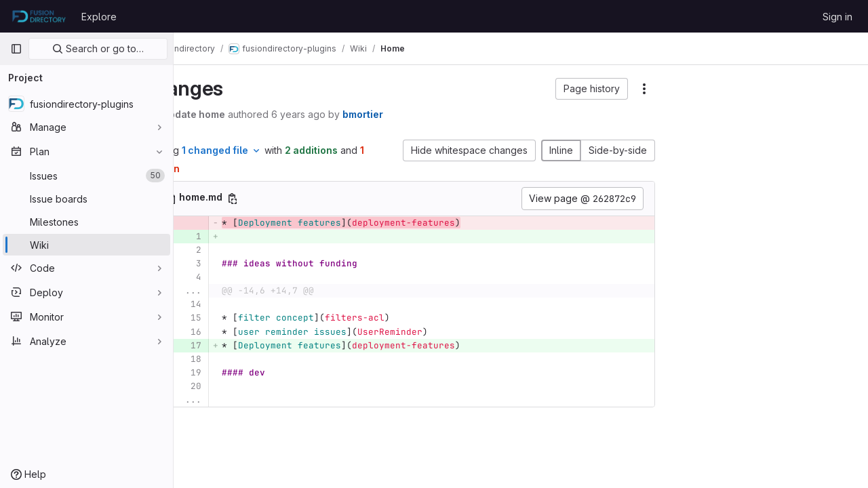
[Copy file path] (282, 199)
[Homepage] (39, 16)
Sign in (837, 17)
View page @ (583, 199)
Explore (99, 17)
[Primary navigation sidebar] (16, 49)
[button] (592, 89)
